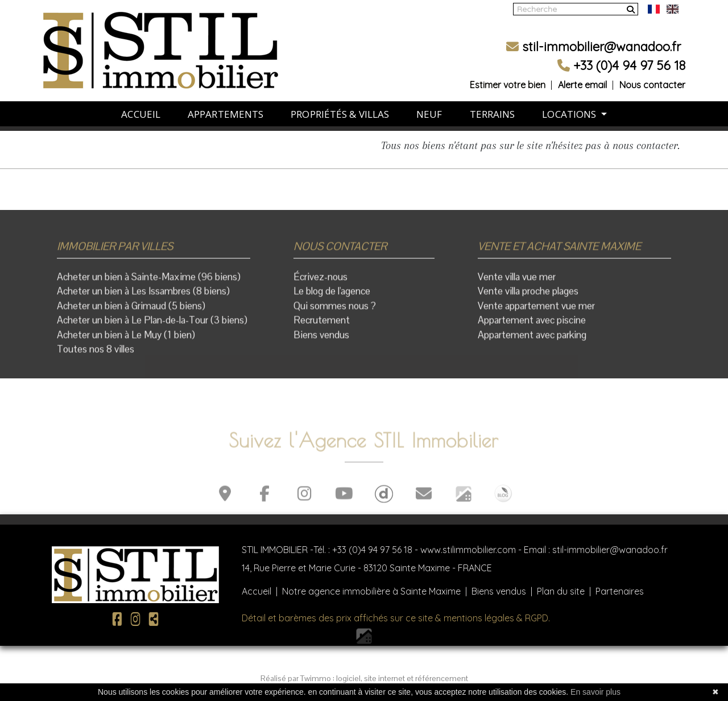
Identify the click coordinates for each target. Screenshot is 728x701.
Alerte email (582, 76)
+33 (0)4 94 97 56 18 (372, 550)
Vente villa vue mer (517, 281)
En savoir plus (595, 692)
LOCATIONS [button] (570, 106)
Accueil (257, 591)
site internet (385, 678)
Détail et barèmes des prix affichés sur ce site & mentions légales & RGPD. (396, 618)
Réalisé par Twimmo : (297, 678)
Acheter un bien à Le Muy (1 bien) (126, 339)
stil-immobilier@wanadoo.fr (593, 38)
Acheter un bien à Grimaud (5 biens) (131, 310)
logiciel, (350, 678)
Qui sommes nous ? (335, 310)
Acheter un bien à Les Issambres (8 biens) (143, 296)
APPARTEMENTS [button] (226, 106)
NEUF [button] (429, 106)
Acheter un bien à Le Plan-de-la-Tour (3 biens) (152, 325)
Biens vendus (321, 339)
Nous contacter (652, 76)
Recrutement (322, 325)
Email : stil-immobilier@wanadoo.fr (596, 550)
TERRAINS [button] (493, 106)
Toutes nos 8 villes (96, 354)
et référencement (437, 678)
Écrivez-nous (320, 281)
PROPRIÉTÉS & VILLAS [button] (340, 106)
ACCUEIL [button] (141, 106)
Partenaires (620, 591)
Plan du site (561, 591)
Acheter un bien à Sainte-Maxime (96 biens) (149, 281)
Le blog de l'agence (332, 296)
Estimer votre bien (508, 76)
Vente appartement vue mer (536, 310)
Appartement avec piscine (532, 325)
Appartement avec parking (532, 339)
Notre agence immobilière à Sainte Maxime (371, 591)
